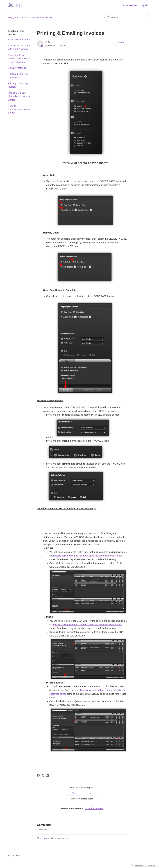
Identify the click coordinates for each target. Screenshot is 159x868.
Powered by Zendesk (146, 865)
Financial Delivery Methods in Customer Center (19, 96)
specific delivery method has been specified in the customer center (88, 556)
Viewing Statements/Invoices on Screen (20, 109)
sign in (47, 838)
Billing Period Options (19, 39)
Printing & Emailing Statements (18, 76)
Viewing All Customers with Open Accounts (19, 47)
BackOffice (26, 18)
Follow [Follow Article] (121, 42)
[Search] (128, 18)
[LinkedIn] (47, 775)
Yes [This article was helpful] (74, 793)
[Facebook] (38, 775)
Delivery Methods (17, 68)
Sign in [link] (145, 5)
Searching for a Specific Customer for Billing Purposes (19, 58)
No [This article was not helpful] (90, 793)
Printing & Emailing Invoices (18, 85)
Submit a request (129, 5)
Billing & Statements (43, 18)
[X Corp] (43, 775)
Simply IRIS (13, 18)
